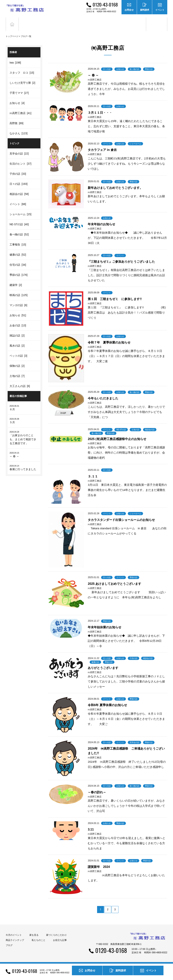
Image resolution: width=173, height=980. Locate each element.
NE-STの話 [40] (19, 219)
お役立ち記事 (135, 21)
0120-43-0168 (105, 4)
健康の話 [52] (18, 249)
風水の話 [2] (17, 340)
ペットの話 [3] (18, 350)
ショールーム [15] (20, 208)
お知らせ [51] (18, 310)
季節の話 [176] (19, 269)
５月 (24, 415)
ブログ (157, 21)
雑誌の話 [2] (17, 330)
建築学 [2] (16, 279)
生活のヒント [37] (20, 158)
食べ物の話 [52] (19, 229)
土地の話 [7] (17, 370)
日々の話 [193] (19, 178)
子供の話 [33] (18, 168)
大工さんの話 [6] (20, 380)
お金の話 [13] (18, 320)
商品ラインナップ (15, 934)
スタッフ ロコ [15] (22, 67)
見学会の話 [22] (19, 148)
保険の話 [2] (17, 360)
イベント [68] (18, 198)
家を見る (34, 929)
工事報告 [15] (18, 239)
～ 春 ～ (24, 449)
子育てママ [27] (19, 87)
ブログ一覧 (26, 31)
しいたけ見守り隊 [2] (22, 77)
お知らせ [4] (17, 97)
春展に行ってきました (24, 462)
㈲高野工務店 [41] (20, 107)
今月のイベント (14, 929)
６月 (24, 402)
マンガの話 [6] (18, 299)
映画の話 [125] (19, 289)
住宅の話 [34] (18, 259)
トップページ (12, 31)
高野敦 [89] (16, 117)
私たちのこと (39, 934)
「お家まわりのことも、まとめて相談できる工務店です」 (24, 432)
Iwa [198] (15, 57)
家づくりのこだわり (56, 929)
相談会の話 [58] (19, 188)
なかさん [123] (19, 128)
